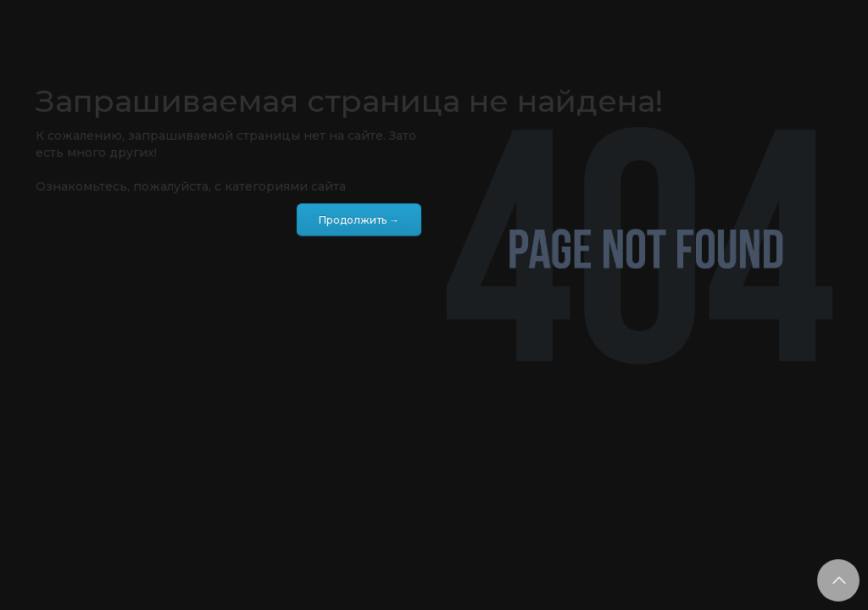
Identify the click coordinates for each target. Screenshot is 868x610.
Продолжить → (359, 220)
